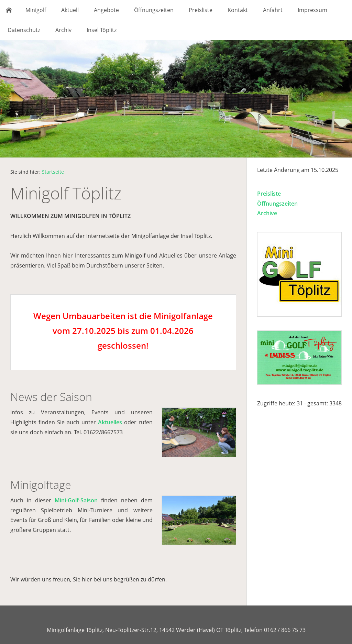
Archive (267, 213)
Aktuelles (110, 422)
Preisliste (269, 194)
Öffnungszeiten (277, 204)
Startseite (53, 172)
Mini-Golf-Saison (76, 500)
